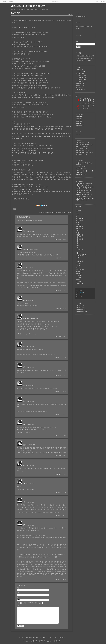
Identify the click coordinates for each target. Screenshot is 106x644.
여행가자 (80, 83)
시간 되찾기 (81, 90)
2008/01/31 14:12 (60, 376)
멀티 (78, 259)
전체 (80, 70)
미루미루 (80, 88)
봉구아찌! (79, 263)
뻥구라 (78, 265)
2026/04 (85, 98)
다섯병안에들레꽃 (81, 255)
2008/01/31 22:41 (60, 456)
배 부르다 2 (80, 175)
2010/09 (79, 117)
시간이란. (79, 143)
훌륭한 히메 (80, 167)
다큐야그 (82, 79)
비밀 (18, 603)
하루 (24, 502)
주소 (18, 598)
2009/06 (79, 125)
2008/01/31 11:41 (60, 258)
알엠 (78, 233)
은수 (24, 231)
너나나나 (79, 253)
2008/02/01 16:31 (60, 515)
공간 (81, 59)
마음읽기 (80, 86)
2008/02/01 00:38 (60, 474)
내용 (18, 606)
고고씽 (86, 55)
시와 (78, 231)
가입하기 (103, 1)
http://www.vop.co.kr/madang (27, 334)
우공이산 (79, 276)
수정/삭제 (29, 231)
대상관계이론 (89, 59)
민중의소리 (26, 319)
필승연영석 (80, 284)
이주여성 (83, 81)
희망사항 (82, 75)
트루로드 (79, 282)
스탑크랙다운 (80, 269)
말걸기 (25, 445)
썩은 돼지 (79, 274)
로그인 (97, 1)
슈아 (24, 268)
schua (78, 134)
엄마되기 (79, 237)
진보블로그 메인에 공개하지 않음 (32, 603)
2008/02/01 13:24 (60, 492)
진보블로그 (34, 641)
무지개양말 (84, 60)
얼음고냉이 (80, 235)
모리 (24, 466)
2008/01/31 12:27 (60, 291)
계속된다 (82, 77)
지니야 (78, 243)
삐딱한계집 (80, 229)
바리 (24, 385)
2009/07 (79, 123)
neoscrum (79, 251)
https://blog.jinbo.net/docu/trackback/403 (30, 220)
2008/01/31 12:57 (60, 337)
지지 (83, 55)
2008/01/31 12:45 (60, 309)
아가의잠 (90, 55)
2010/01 (79, 119)
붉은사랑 (79, 225)
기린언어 (84, 59)
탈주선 (78, 280)
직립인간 (89, 60)
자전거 (81, 57)
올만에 (78, 151)
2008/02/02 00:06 (60, 579)
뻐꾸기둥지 (80, 227)
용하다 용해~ (80, 169)
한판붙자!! (26, 249)
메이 (24, 424)
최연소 (80, 60)
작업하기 (80, 74)
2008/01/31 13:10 (60, 357)
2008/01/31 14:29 (60, 391)
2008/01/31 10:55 (60, 240)
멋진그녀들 (80, 221)
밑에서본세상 (80, 261)
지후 (78, 245)
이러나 (78, 241)
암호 (18, 593)
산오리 (78, 267)
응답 (33, 231)
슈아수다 (54, 213)
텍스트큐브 (42, 641)
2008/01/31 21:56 (60, 435)
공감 (91, 57)
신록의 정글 (80, 272)
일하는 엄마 (79, 55)
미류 (78, 223)
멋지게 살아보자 (87, 57)
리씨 (78, 217)
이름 (18, 588)
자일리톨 (79, 278)
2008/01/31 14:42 (60, 415)
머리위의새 (80, 219)
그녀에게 (79, 210)
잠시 (78, 149)
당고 (78, 214)
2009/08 (79, 121)
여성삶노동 (80, 239)
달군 (24, 300)
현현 (78, 247)
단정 (24, 484)
